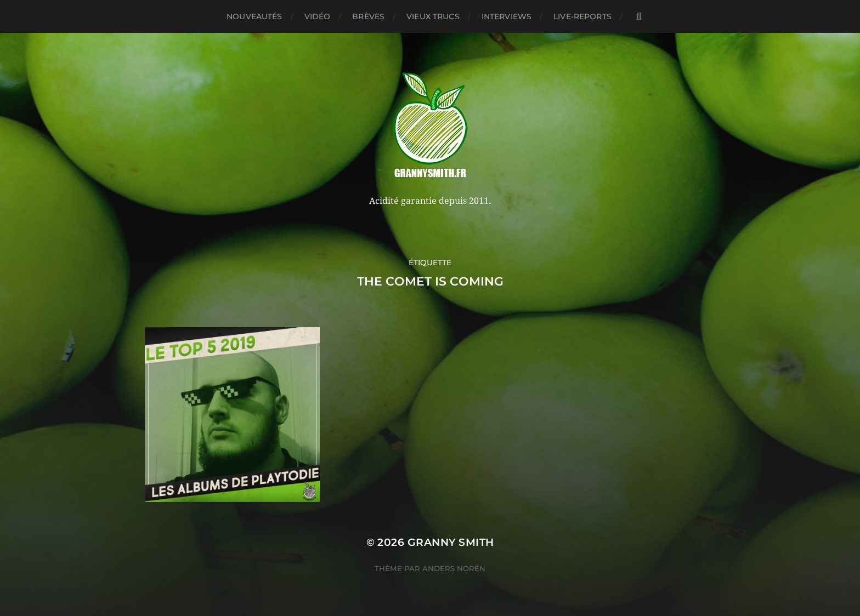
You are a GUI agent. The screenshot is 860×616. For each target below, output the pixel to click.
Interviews (507, 16)
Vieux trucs (433, 16)
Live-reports (582, 16)
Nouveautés (254, 16)
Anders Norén (454, 568)
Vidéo (318, 16)
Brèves (368, 16)
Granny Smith (451, 542)
